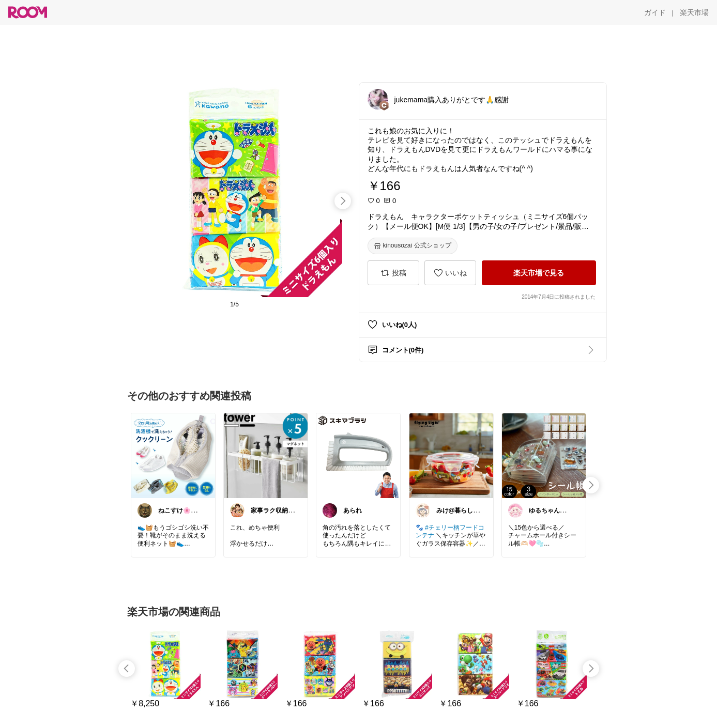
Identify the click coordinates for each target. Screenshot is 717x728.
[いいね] (450, 273)
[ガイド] (655, 12)
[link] (173, 455)
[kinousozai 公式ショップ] (413, 246)
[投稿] (393, 273)
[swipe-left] (127, 669)
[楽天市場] (694, 12)
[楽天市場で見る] (539, 273)
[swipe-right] (343, 201)
